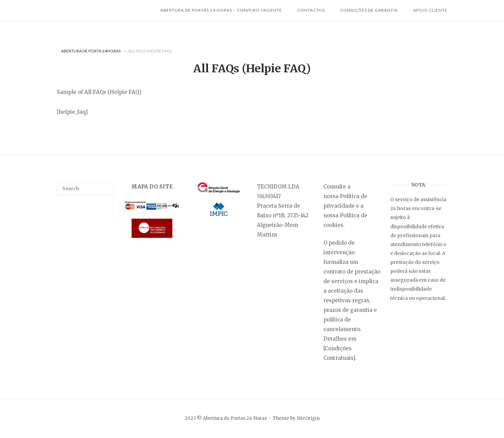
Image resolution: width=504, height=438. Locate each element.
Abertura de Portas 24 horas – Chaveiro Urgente (221, 10)
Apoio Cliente (430, 10)
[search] (85, 188)
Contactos (311, 10)
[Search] (106, 185)
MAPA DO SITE (152, 187)
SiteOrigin (308, 418)
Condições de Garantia (369, 10)
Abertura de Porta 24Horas (91, 51)
